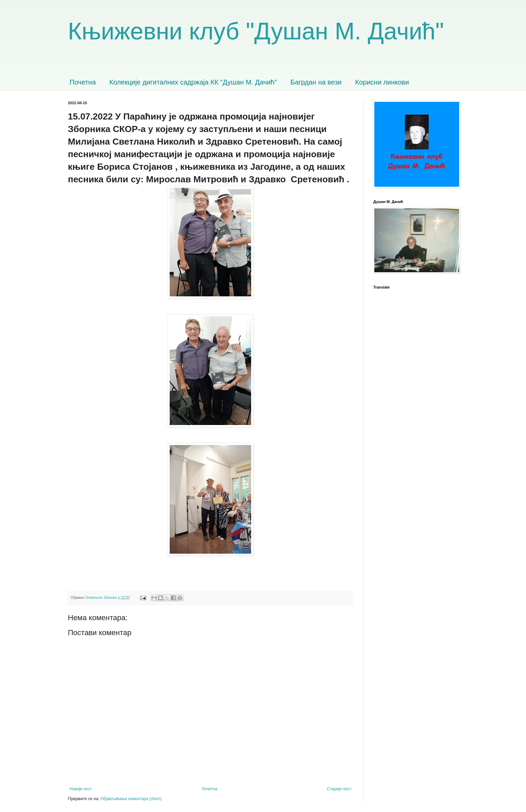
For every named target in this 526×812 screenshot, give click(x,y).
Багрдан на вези (316, 82)
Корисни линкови (382, 82)
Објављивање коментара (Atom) (131, 799)
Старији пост (339, 789)
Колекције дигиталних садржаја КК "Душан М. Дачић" (193, 82)
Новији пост (81, 789)
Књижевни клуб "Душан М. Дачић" (256, 31)
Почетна (83, 82)
